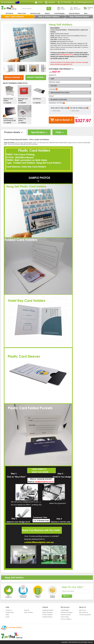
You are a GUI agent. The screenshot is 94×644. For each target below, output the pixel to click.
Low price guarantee (85, 615)
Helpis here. (61, 8)
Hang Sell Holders (61, 25)
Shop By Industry (74, 13)
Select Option (56, 111)
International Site (9, 2)
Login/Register (65, 610)
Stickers (47, 13)
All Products (9, 13)
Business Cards (35, 13)
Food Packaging (59, 13)
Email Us (27, 610)
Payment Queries (66, 615)
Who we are (83, 610)
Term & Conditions (66, 619)
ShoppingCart (88, 8)
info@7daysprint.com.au (83, 2)
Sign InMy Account (75, 8)
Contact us (9, 610)
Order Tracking (28, 612)
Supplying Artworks (48, 610)
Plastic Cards (22, 13)
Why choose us (84, 612)
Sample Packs (10, 612)
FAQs (7, 615)
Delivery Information (67, 612)
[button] (45, 68)
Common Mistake (47, 615)
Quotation (50, 2)
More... (86, 13)
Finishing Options (47, 617)
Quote (7, 617)
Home (39, 2)
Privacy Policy (65, 617)
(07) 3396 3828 (64, 2)
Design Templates (48, 612)
